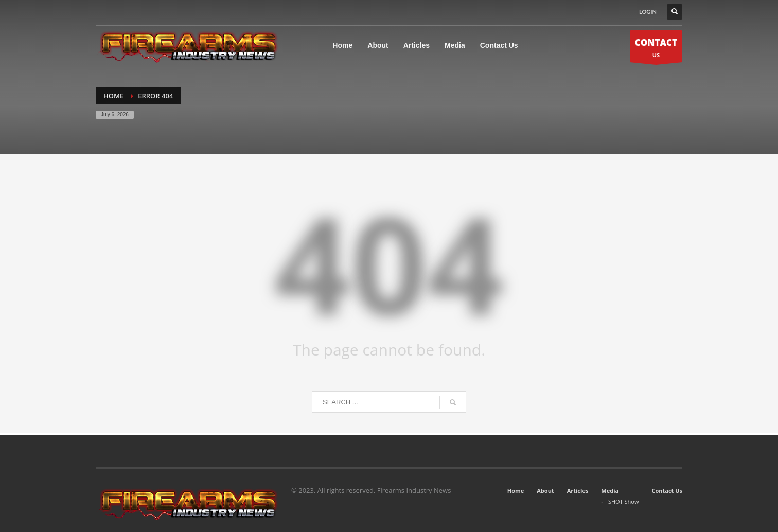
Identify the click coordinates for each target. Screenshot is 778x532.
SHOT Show (624, 501)
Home (516, 491)
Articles (578, 491)
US (656, 49)
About (545, 491)
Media (610, 491)
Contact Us (667, 491)
